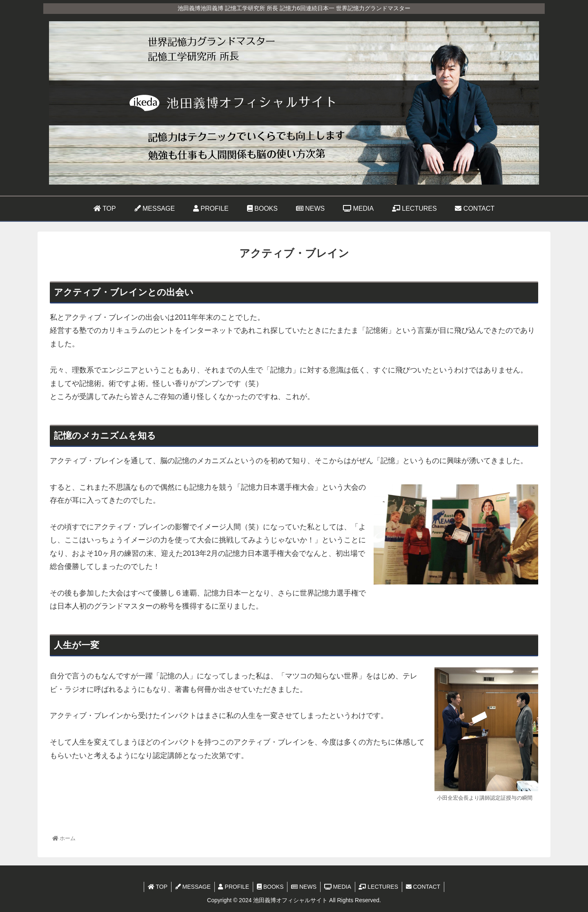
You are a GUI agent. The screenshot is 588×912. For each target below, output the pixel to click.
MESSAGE (190, 887)
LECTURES (381, 887)
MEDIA (339, 887)
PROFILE (232, 887)
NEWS (304, 887)
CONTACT (427, 887)
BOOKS (270, 887)
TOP (154, 887)
